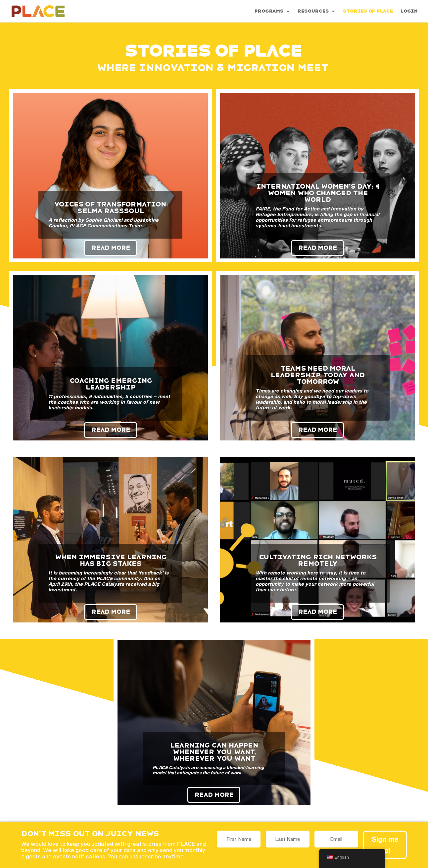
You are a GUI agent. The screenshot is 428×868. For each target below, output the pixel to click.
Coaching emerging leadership (111, 384)
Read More (111, 248)
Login (409, 11)
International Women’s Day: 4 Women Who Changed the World (318, 193)
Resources (313, 11)
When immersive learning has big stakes (111, 560)
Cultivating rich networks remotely (318, 560)
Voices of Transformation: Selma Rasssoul (111, 207)
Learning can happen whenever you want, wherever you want (214, 752)
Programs (269, 11)
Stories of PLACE (368, 11)
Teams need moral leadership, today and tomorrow (318, 375)
